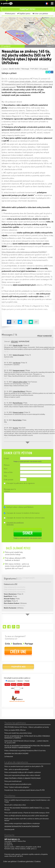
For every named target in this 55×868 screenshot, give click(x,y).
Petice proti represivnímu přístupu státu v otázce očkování (22, 775)
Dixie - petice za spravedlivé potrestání (16, 769)
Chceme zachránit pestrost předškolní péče (18, 784)
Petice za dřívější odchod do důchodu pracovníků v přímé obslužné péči (26, 816)
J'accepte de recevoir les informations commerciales (26, 518)
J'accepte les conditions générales (15, 523)
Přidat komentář (44, 336)
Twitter (49, 72)
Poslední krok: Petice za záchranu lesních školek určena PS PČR (25, 790)
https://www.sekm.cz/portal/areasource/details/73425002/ (24, 252)
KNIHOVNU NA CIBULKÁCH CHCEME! (16, 753)
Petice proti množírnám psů (13, 781)
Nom (6, 469)
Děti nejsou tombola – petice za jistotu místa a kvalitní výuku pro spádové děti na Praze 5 (17, 566)
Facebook (52, 72)
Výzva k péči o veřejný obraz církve (15, 805)
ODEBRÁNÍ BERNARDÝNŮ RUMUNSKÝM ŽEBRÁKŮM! (22, 826)
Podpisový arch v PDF (11, 584)
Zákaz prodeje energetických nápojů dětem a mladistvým (22, 823)
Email (47, 72)
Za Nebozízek (9, 756)
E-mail (6, 458)
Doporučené (24, 341)
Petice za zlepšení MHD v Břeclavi (15, 730)
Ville (5, 476)
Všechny (14, 341)
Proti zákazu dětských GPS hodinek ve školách (15, 559)
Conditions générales (26, 861)
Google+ (14, 627)
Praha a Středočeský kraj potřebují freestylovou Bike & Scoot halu (25, 750)
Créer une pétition (41, 14)
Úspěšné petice (25, 14)
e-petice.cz (7, 4)
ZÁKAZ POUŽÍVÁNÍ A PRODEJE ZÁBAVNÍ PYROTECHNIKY (23, 778)
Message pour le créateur (10, 490)
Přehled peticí (10, 14)
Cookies (38, 861)
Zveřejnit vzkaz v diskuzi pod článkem (20, 507)
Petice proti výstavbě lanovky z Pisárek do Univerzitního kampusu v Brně (27, 813)
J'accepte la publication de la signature (21, 483)
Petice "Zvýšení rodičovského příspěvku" (17, 787)
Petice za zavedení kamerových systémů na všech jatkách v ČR (24, 766)
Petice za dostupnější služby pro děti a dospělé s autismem (23, 772)
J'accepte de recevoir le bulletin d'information (23, 513)
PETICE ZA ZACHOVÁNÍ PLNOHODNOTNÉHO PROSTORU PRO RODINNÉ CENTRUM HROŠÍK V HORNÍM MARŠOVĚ (27, 747)
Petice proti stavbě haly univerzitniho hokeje (14, 553)
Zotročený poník (9, 829)
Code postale (9, 479)
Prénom (7, 465)
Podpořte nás (18, 667)
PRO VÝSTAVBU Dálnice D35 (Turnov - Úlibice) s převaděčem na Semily (27, 727)
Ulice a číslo (8, 472)
